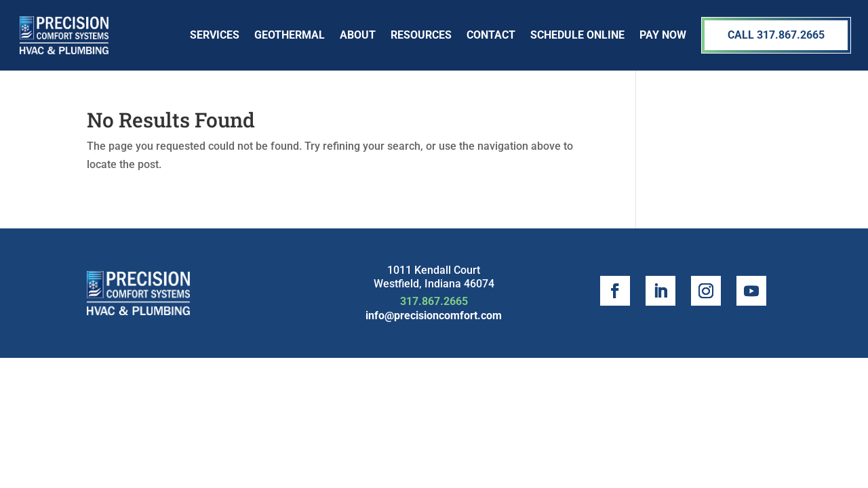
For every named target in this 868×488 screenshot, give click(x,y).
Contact (491, 35)
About (358, 35)
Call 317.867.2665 (776, 35)
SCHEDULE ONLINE (577, 35)
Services (215, 35)
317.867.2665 (434, 301)
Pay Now (663, 35)
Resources (421, 35)
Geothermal (290, 35)
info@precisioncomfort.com (434, 316)
